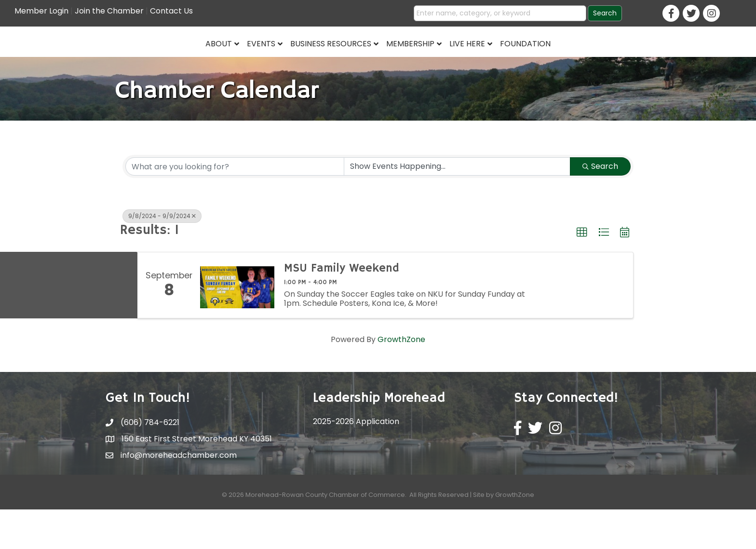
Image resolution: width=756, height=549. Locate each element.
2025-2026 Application (356, 461)
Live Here (541, 61)
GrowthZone (401, 379)
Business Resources (257, 61)
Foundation (600, 61)
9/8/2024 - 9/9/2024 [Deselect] (162, 255)
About (145, 61)
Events (187, 61)
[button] (582, 272)
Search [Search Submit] (600, 206)
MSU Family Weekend (342, 308)
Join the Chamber (109, 11)
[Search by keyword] (235, 206)
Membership (485, 61)
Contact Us (171, 11)
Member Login (41, 11)
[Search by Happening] (457, 206)
